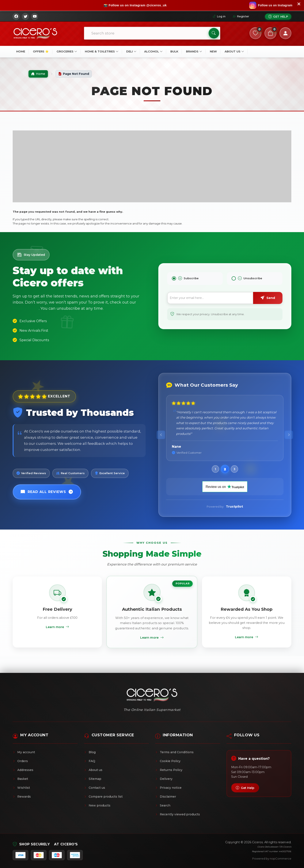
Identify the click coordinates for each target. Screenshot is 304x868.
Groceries (67, 51)
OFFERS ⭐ (41, 51)
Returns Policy (169, 770)
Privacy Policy (26, 308)
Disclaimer (166, 797)
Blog (90, 752)
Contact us (95, 788)
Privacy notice (168, 788)
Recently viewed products (178, 814)
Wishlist (21, 788)
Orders (20, 761)
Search (163, 805)
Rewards (22, 797)
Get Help (278, 17)
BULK (174, 51)
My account (24, 752)
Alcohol (153, 51)
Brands (194, 51)
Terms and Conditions (174, 752)
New (213, 51)
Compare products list (103, 797)
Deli (131, 51)
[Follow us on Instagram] (271, 5)
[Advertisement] (152, 166)
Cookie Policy (168, 761)
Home (21, 51)
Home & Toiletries (102, 51)
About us (93, 770)
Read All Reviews (47, 492)
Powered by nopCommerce (272, 858)
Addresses (23, 770)
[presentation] (161, 435)
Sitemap (93, 779)
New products (97, 805)
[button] (215, 469)
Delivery (164, 779)
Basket (20, 779)
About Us (234, 51)
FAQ (90, 761)
